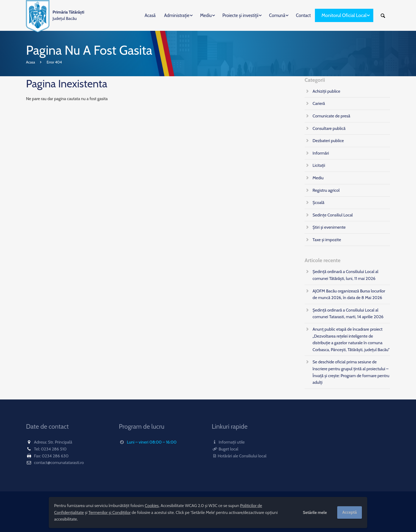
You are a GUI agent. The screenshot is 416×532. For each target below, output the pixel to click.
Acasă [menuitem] (150, 15)
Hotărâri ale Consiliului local (239, 456)
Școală (318, 203)
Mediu (318, 178)
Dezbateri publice (328, 141)
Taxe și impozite (327, 240)
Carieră (319, 103)
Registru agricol (326, 190)
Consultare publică (329, 128)
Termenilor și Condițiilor (109, 512)
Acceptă (350, 512)
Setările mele (315, 512)
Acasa (31, 62)
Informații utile (228, 442)
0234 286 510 (54, 449)
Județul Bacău (68, 15)
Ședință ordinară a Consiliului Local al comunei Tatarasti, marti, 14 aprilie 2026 (348, 314)
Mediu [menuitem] (206, 15)
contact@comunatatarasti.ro (59, 463)
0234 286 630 (55, 456)
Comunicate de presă (331, 116)
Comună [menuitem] (277, 15)
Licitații (319, 165)
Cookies (152, 506)
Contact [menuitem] (303, 15)
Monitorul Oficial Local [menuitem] (344, 15)
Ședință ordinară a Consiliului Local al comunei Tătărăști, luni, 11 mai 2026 (345, 275)
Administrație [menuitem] (177, 15)
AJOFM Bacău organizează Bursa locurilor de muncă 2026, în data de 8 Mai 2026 (349, 294)
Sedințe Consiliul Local (333, 215)
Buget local (225, 449)
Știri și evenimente (329, 227)
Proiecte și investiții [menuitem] (240, 15)
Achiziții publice (326, 91)
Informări (321, 153)
